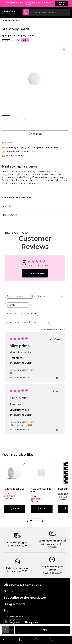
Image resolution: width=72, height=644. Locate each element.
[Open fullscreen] (64, 50)
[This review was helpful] (57, 377)
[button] (27, 516)
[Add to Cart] (43, 630)
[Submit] (26, 12)
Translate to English (21, 363)
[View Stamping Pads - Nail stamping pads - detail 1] (16, 120)
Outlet (5, 20)
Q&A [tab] (25, 233)
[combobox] (46, 12)
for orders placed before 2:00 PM (53, 539)
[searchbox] (17, 296)
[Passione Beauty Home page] (8, 12)
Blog (7, 605)
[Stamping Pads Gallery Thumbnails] (16, 120)
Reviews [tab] (12, 233)
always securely (52, 568)
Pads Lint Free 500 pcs (41, 490)
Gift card (10, 586)
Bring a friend (14, 599)
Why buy (8, 206)
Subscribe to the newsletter (25, 592)
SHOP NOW (62, 3)
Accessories (14, 20)
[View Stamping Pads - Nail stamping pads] (6, 120)
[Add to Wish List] (35, 134)
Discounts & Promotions (22, 580)
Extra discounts (15, 563)
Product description (17, 198)
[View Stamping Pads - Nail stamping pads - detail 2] (26, 120)
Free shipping (15, 537)
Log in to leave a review (35, 273)
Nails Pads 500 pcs (14, 489)
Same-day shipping (50, 536)
